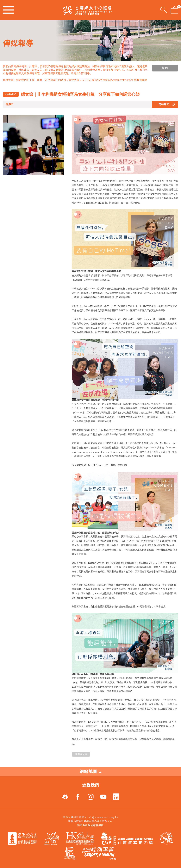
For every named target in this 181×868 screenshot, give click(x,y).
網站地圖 (90, 772)
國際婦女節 (81, 754)
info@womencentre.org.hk (103, 817)
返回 (165, 68)
